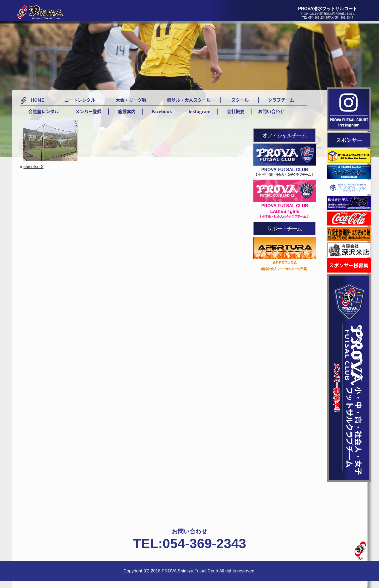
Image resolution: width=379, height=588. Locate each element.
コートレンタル (80, 100)
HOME (37, 100)
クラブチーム (281, 100)
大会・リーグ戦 (131, 100)
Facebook (162, 111)
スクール (240, 100)
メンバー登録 (88, 111)
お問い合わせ (271, 111)
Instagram (199, 111)
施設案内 (127, 111)
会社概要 (236, 111)
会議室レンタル (44, 111)
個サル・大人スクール (189, 100)
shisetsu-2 (34, 167)
